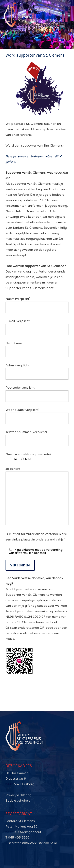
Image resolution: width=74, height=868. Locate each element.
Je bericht (37, 496)
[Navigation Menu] (68, 15)
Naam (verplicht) (37, 305)
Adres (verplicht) (37, 372)
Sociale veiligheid (18, 801)
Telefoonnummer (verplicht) (37, 438)
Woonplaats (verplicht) (37, 416)
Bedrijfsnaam (37, 349)
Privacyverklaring (18, 795)
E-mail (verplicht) (37, 327)
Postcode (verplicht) (37, 394)
